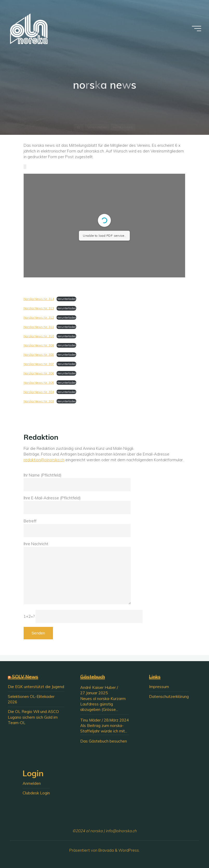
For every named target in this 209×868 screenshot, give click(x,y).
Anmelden (32, 783)
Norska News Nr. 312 (39, 317)
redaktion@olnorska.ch (44, 460)
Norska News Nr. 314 (39, 299)
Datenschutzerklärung (169, 696)
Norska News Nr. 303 (39, 401)
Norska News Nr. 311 (39, 327)
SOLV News (25, 677)
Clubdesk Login (36, 793)
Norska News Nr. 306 (39, 373)
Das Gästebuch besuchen (104, 741)
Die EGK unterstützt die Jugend (36, 687)
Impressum (159, 687)
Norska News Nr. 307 (39, 364)
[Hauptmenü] (197, 29)
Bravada (106, 850)
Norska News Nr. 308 (39, 355)
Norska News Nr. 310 (39, 336)
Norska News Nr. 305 (39, 383)
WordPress (129, 850)
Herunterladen (66, 299)
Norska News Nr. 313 (39, 308)
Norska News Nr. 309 (39, 345)
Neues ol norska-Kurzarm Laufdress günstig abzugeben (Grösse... (103, 704)
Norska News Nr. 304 (39, 392)
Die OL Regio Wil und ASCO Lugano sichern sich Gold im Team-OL (33, 717)
